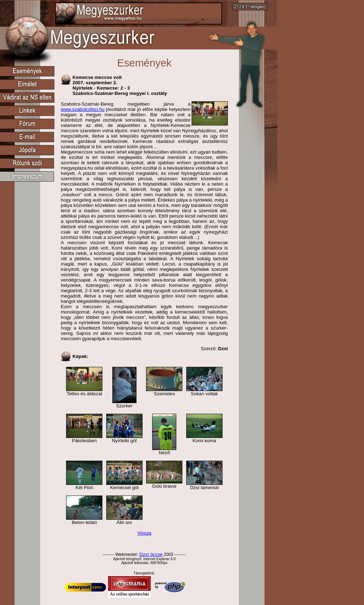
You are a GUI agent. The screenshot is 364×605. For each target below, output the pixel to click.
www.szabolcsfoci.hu (83, 109)
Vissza (144, 533)
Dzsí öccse (151, 554)
